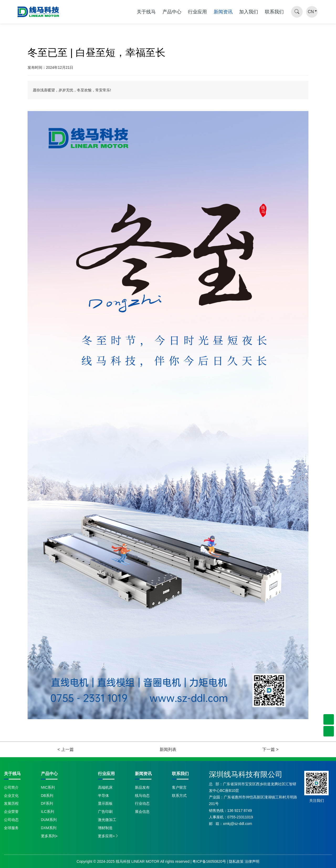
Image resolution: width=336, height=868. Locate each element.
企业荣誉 (11, 812)
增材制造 (105, 828)
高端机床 (105, 787)
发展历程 (11, 803)
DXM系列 (49, 828)
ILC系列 (48, 812)
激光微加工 (107, 820)
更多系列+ (49, 836)
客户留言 (179, 787)
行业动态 (142, 803)
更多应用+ (108, 836)
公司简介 (11, 787)
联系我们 (274, 12)
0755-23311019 (240, 817)
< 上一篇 (66, 749)
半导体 (103, 796)
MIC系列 (48, 787)
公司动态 (11, 820)
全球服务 (11, 828)
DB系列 (47, 796)
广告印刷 (105, 812)
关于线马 (146, 12)
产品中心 (172, 12)
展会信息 (142, 812)
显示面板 (105, 803)
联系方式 (179, 796)
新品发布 (142, 787)
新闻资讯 (223, 12)
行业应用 (197, 12)
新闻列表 (168, 749)
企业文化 (11, 796)
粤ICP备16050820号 (209, 861)
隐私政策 (236, 861)
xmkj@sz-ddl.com (237, 824)
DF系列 (47, 803)
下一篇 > (270, 749)
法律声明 (252, 861)
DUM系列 (49, 820)
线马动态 (142, 796)
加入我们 (249, 12)
